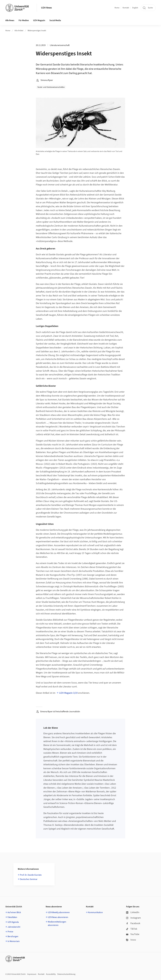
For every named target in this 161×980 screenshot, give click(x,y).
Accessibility (51, 974)
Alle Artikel (19, 31)
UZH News (46, 8)
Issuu (131, 940)
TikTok (132, 929)
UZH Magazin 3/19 (68, 693)
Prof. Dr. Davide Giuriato (31, 875)
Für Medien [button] (24, 20)
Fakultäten (12, 917)
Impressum (32, 974)
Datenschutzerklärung (66, 974)
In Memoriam (14, 941)
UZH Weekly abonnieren (59, 912)
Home (117, 8)
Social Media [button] (55, 20)
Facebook (133, 923)
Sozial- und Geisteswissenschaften (51, 87)
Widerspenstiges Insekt (37, 31)
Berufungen (13, 936)
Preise (10, 932)
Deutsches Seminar (29, 879)
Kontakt (126, 8)
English (135, 8)
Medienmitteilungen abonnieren (57, 924)
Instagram (133, 918)
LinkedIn (133, 912)
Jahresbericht (14, 927)
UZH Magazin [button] (39, 20)
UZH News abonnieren (58, 917)
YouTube (133, 934)
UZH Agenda (13, 922)
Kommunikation (95, 912)
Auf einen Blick (14, 912)
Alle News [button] (10, 20)
